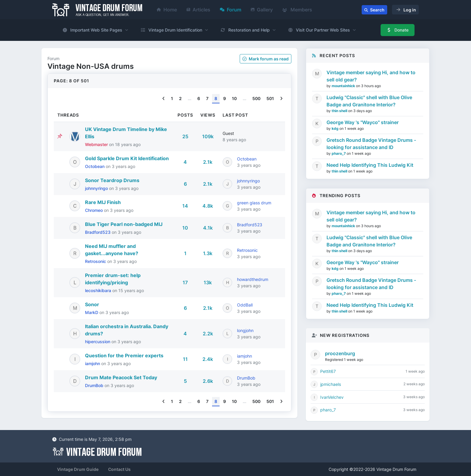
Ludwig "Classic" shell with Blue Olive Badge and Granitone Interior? (369, 101)
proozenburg (340, 353)
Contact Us (119, 469)
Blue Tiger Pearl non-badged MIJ (124, 224)
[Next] (281, 99)
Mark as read (266, 59)
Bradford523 (98, 232)
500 (256, 98)
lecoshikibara (99, 290)
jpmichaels (331, 384)
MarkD (92, 312)
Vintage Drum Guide (78, 469)
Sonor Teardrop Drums (112, 180)
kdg (336, 128)
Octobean (95, 166)
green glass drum (254, 203)
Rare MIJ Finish (103, 202)
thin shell (340, 111)
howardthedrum (253, 279)
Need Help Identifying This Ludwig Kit (370, 165)
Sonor (92, 304)
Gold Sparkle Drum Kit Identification (127, 158)
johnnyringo (97, 188)
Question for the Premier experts (124, 355)
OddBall (245, 305)
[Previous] (164, 99)
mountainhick (344, 86)
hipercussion (98, 342)
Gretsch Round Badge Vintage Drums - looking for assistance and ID (371, 144)
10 (234, 98)
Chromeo (94, 210)
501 (270, 98)
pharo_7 (339, 153)
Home (167, 10)
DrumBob (95, 385)
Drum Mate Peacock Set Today (121, 377)
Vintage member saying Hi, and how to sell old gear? (371, 76)
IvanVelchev (332, 397)
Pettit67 (328, 371)
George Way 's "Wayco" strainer (363, 122)
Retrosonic (96, 261)
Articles (198, 10)
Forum (231, 10)
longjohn (245, 330)
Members (297, 10)
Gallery (262, 10)
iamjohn (93, 363)
